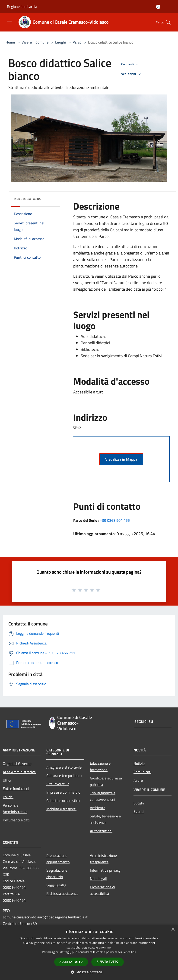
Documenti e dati (16, 820)
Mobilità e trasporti (61, 809)
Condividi (131, 64)
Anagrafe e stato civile (64, 767)
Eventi (139, 811)
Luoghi (60, 42)
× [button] (173, 930)
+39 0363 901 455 (115, 520)
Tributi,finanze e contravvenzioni (103, 796)
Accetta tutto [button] (71, 962)
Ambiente (98, 808)
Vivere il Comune (35, 42)
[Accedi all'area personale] (158, 7)
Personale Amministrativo (15, 808)
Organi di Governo (17, 763)
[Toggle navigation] (9, 22)
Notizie (139, 763)
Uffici (7, 780)
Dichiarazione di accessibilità (102, 890)
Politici (8, 797)
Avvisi (138, 780)
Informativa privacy (105, 870)
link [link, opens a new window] (134, 952)
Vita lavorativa (58, 784)
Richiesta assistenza (62, 893)
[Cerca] (168, 22)
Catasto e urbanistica (63, 801)
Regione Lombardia (22, 6)
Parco (77, 42)
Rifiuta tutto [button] (108, 962)
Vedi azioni (132, 74)
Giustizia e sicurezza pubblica (106, 781)
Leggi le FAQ (56, 885)
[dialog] (89, 952)
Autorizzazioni (101, 831)
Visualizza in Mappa (121, 459)
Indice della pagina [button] (27, 199)
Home (10, 42)
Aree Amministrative (19, 772)
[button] (89, 972)
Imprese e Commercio (63, 792)
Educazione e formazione (100, 766)
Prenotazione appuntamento (58, 859)
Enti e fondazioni (16, 788)
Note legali (98, 879)
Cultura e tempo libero (64, 776)
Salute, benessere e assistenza (105, 819)
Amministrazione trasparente (103, 859)
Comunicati (142, 772)
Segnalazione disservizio (57, 873)
